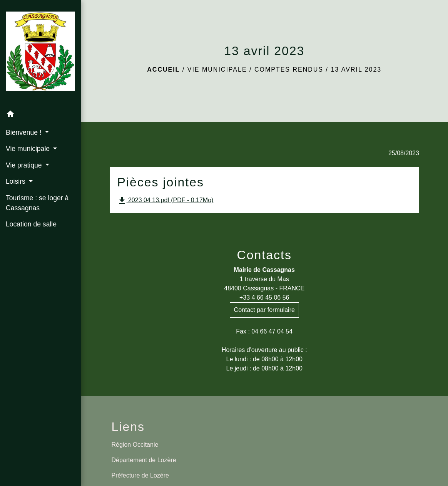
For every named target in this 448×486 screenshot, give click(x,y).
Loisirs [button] (17, 181)
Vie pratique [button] (25, 165)
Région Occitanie (135, 445)
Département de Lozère (144, 460)
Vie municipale (217, 70)
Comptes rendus (289, 70)
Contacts (264, 255)
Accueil (163, 70)
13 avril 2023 (356, 70)
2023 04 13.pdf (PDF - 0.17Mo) (165, 201)
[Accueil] (40, 53)
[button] (40, 115)
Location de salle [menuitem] (31, 224)
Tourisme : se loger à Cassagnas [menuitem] (37, 203)
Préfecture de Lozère (140, 475)
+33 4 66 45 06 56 (264, 297)
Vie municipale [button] (29, 149)
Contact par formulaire (264, 310)
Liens (128, 427)
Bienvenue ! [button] (25, 132)
